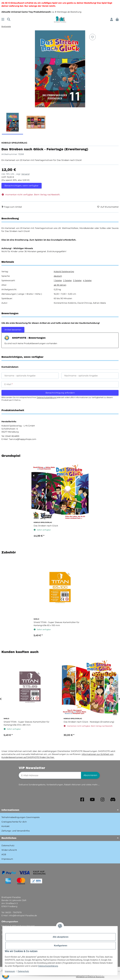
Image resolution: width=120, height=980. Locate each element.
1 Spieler (58, 280)
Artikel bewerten (13, 330)
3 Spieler (77, 280)
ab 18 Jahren (60, 285)
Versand (25, 174)
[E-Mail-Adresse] (50, 775)
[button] (112, 19)
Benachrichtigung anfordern (60, 393)
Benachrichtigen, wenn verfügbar (22, 186)
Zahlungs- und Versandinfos (16, 831)
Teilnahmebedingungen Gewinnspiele (21, 817)
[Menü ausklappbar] (3, 19)
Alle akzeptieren (61, 937)
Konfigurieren (61, 946)
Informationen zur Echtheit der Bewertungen (90, 977)
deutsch (58, 276)
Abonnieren (90, 775)
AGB (4, 854)
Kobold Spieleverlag (64, 272)
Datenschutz (23, 971)
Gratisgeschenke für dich (14, 822)
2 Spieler (68, 280)
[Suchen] (9, 19)
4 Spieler (87, 280)
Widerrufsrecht (9, 850)
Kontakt (6, 826)
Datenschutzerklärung (48, 966)
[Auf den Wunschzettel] (92, 37)
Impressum (10, 971)
